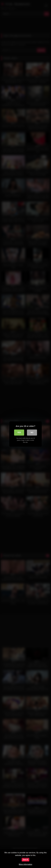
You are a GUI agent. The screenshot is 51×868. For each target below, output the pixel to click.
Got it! (25, 860)
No (32, 432)
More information (25, 864)
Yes (19, 432)
